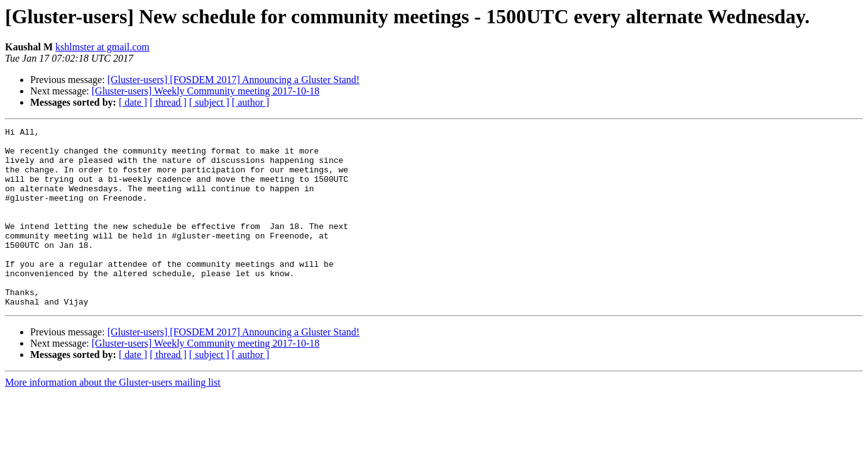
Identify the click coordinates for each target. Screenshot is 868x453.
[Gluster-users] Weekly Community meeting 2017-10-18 (206, 91)
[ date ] (133, 102)
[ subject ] (209, 102)
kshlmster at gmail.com (102, 47)
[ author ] (251, 102)
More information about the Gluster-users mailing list (113, 418)
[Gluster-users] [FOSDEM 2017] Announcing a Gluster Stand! (233, 80)
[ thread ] (168, 102)
